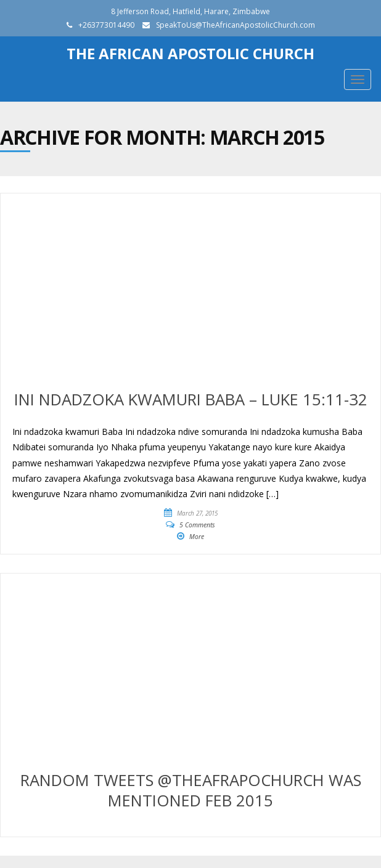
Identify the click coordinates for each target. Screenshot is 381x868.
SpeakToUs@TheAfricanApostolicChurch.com (236, 25)
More (197, 537)
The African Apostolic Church (190, 53)
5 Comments (197, 525)
